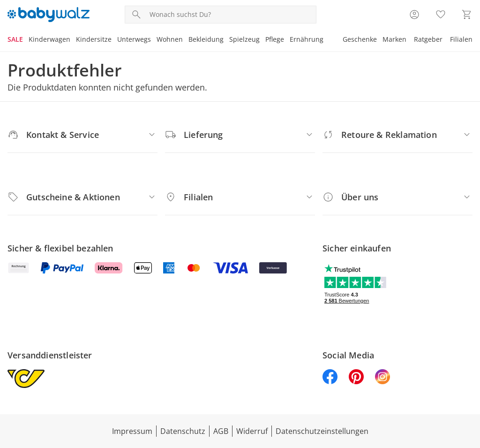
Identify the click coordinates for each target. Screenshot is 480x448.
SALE (15, 39)
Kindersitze (94, 39)
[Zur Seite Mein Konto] (414, 15)
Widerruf (252, 431)
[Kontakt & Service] (82, 135)
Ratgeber (428, 39)
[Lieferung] (240, 135)
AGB (221, 431)
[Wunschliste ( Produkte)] (441, 15)
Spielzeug (244, 39)
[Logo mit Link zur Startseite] (49, 15)
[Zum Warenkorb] (467, 15)
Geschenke (360, 39)
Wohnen (170, 39)
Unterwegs (134, 39)
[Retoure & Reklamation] (397, 135)
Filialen (461, 39)
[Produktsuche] (231, 15)
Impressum (132, 431)
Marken (394, 39)
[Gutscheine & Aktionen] (82, 197)
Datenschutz (183, 431)
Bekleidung (206, 39)
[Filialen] (240, 197)
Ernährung (307, 39)
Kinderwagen (49, 39)
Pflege (275, 39)
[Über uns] (397, 197)
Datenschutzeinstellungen (322, 431)
